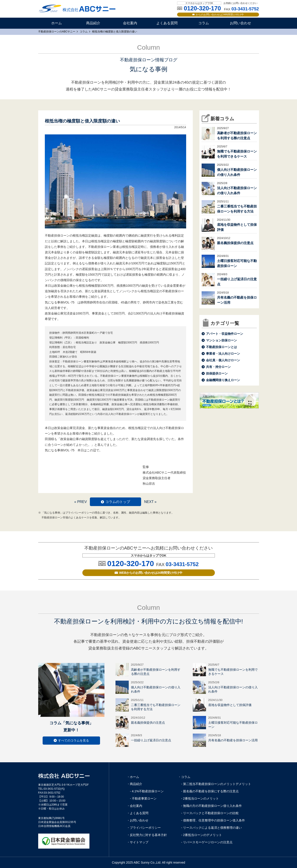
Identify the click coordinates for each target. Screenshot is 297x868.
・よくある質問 (138, 813)
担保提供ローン (217, 373)
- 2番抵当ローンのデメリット (202, 835)
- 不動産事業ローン (143, 798)
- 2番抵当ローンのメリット (200, 798)
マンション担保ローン (221, 340)
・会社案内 (134, 806)
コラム (204, 23)
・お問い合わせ (138, 820)
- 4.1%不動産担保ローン (147, 791)
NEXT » (150, 502)
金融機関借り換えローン (223, 380)
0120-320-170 (131, 563)
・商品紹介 (134, 784)
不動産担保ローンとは (221, 347)
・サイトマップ (138, 842)
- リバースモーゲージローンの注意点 (207, 842)
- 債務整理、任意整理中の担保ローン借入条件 (213, 820)
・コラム (184, 777)
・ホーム (133, 777)
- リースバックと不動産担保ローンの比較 (210, 813)
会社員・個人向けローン (223, 360)
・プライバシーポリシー (144, 828)
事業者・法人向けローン (223, 354)
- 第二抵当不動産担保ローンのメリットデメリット (216, 784)
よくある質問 (167, 23)
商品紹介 (93, 23)
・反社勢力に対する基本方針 (147, 835)
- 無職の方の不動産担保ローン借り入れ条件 (212, 806)
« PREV (80, 502)
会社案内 (130, 23)
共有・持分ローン (218, 367)
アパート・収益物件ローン (225, 334)
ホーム (57, 23)
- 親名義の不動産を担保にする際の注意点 (210, 791)
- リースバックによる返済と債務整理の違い (212, 828)
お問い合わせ (240, 23)
